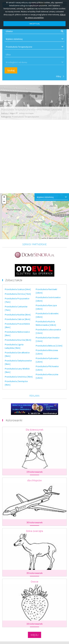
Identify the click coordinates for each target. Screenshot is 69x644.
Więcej (35, 635)
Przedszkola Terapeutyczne (25, 117)
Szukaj (11, 70)
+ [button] (4, 197)
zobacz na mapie (26, 113)
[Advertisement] (34, 154)
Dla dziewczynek (34, 430)
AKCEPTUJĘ (34, 24)
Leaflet (44, 238)
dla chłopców (35, 480)
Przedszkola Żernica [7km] (18, 294)
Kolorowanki (14, 420)
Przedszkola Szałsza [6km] (18, 289)
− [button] (4, 202)
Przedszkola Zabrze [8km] (18, 319)
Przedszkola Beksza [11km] (49, 346)
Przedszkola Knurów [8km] (18, 340)
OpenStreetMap (54, 238)
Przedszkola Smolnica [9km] (19, 377)
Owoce (34, 582)
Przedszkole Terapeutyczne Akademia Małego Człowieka (31, 109)
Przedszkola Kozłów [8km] (18, 315)
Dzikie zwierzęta (35, 531)
